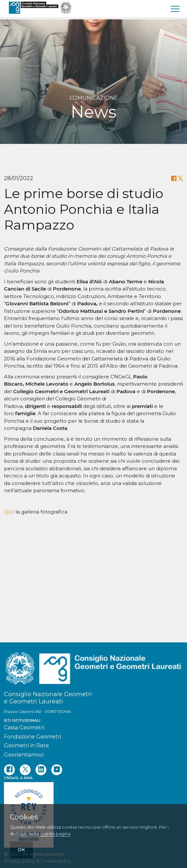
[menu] (175, 9)
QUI (9, 617)
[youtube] (57, 770)
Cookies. (25, 817)
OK (21, 850)
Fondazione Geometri (33, 737)
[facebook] (9, 770)
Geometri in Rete (26, 746)
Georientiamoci (24, 755)
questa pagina (55, 834)
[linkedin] (41, 770)
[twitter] (25, 770)
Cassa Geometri (24, 727)
